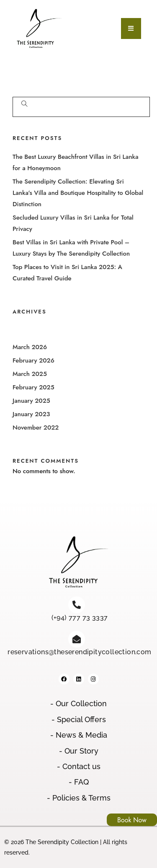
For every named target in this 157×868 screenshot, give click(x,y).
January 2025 (31, 401)
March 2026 (30, 347)
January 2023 (31, 414)
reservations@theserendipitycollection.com (79, 652)
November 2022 (36, 428)
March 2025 (30, 374)
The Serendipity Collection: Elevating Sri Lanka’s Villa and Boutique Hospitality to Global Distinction (78, 193)
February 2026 (33, 360)
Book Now (132, 820)
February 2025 (33, 387)
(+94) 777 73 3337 (80, 618)
